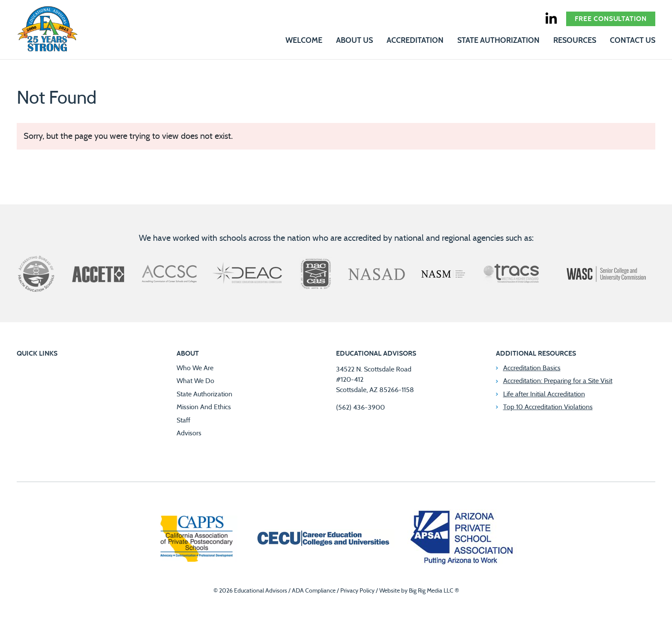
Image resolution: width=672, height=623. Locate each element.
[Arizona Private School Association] (462, 539)
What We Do (195, 381)
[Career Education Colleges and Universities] (322, 539)
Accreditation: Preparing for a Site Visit (558, 381)
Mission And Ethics (204, 407)
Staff (183, 420)
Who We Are (195, 368)
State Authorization (498, 41)
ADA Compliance (314, 591)
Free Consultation (611, 19)
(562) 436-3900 (360, 407)
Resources (575, 41)
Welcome (304, 41)
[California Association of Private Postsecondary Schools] (196, 539)
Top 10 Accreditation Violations (548, 407)
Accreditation (415, 41)
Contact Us (633, 41)
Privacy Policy (357, 591)
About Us (354, 41)
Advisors (189, 433)
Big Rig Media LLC (431, 591)
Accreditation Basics (532, 368)
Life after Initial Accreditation (544, 394)
